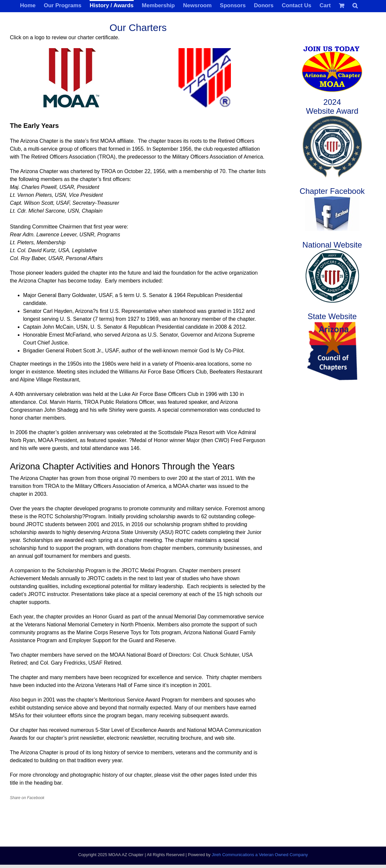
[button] (355, 5)
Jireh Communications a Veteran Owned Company (260, 855)
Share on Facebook (27, 798)
